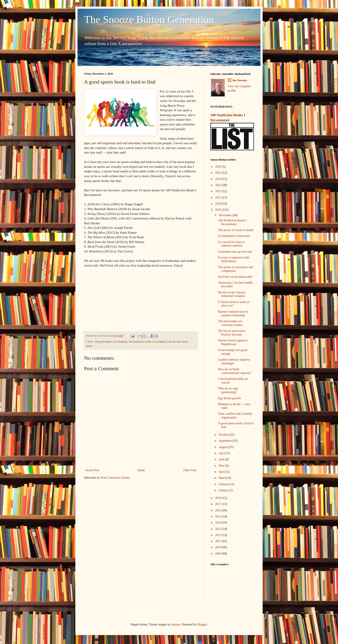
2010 (219, 547)
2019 (219, 210)
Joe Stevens (240, 80)
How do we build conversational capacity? (235, 371)
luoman (176, 624)
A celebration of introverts (234, 236)
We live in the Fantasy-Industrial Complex (232, 294)
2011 (219, 541)
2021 (219, 198)
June (222, 459)
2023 (219, 185)
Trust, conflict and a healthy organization (235, 416)
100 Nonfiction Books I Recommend (232, 222)
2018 (219, 498)
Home (141, 470)
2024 (219, 179)
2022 (219, 191)
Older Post (190, 470)
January (224, 490)
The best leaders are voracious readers (230, 323)
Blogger (202, 624)
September (226, 441)
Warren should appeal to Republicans (233, 342)
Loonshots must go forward (235, 252)
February (225, 484)
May (222, 466)
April (222, 472)
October (224, 435)
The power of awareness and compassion (235, 269)
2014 (219, 523)
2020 (219, 204)
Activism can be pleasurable (235, 277)
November (226, 215)
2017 (219, 504)
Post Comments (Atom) (115, 478)
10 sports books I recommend (111, 342)
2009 (219, 554)
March (223, 478)
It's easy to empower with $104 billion (234, 259)
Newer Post (92, 470)
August (223, 447)
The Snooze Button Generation (149, 20)
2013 (219, 529)
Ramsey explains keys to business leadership (233, 313)
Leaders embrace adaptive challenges (234, 361)
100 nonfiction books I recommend (148, 342)
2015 (219, 516)
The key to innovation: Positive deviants (232, 333)
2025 (219, 173)
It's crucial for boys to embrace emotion (231, 244)
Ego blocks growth (230, 398)
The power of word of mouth (236, 230)
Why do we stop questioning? (228, 390)
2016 (219, 510)
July (222, 453)
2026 (219, 167)
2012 (219, 535)
